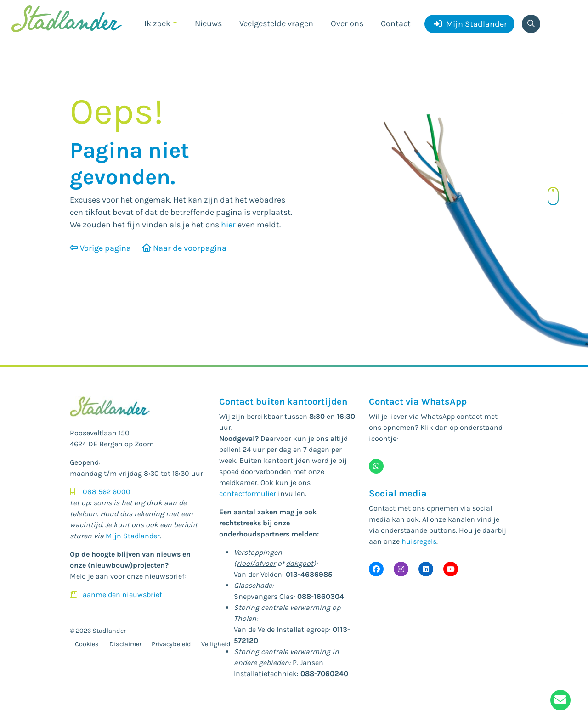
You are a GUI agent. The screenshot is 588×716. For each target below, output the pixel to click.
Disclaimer (125, 644)
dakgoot (300, 563)
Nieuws (208, 23)
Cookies (87, 644)
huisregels (419, 541)
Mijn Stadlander (470, 24)
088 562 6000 (107, 492)
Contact (396, 23)
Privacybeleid (171, 644)
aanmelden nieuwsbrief (122, 595)
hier (228, 225)
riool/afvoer (256, 563)
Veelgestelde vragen (276, 23)
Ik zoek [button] (157, 23)
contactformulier (248, 493)
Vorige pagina (100, 248)
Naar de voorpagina (184, 248)
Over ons (347, 23)
